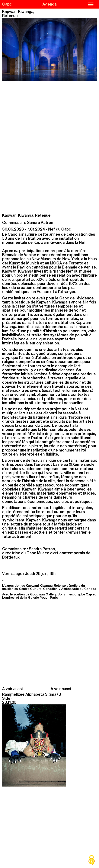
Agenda (49, 4)
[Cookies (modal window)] (92, 861)
